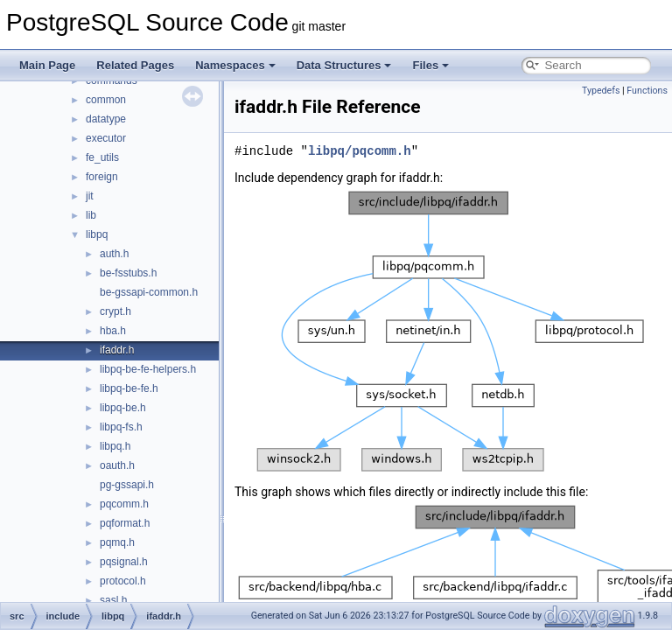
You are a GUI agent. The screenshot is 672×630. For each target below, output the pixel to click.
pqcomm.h (124, 504)
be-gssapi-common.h (149, 292)
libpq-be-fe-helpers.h (148, 369)
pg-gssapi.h (127, 485)
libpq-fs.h (121, 427)
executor (106, 138)
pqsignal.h (124, 562)
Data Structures (344, 65)
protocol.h (123, 581)
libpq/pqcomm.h (360, 151)
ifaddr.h (117, 350)
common (106, 100)
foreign (102, 177)
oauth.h (117, 465)
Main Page (47, 65)
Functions (647, 91)
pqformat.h (125, 523)
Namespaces (235, 65)
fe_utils (102, 157)
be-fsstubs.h (128, 273)
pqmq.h (117, 542)
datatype (106, 119)
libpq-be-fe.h (129, 388)
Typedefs (601, 91)
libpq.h (115, 446)
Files (430, 65)
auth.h (114, 254)
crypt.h (115, 311)
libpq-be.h (123, 408)
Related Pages (135, 65)
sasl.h (113, 600)
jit (90, 196)
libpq (97, 234)
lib (91, 215)
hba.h (113, 331)
